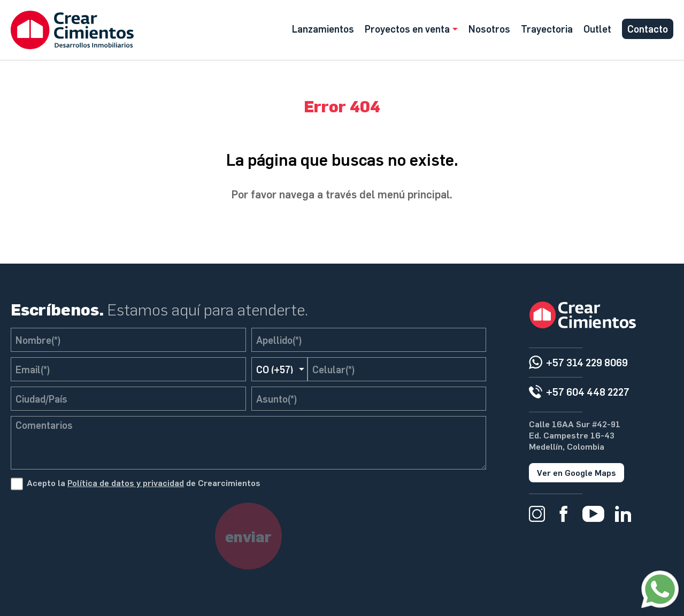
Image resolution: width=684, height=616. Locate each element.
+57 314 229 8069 (587, 362)
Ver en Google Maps (577, 472)
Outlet (597, 29)
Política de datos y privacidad (126, 483)
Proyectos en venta (407, 29)
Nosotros (489, 29)
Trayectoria (547, 29)
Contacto (648, 29)
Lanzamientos (323, 29)
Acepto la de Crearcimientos (144, 483)
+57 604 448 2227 (588, 392)
